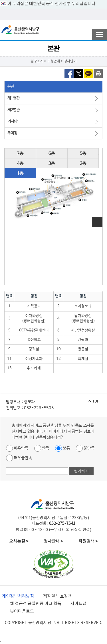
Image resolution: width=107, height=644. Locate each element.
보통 (63, 448)
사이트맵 (78, 604)
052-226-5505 (39, 408)
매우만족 (17, 448)
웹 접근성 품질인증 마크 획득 (36, 604)
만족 (42, 448)
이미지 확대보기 (97, 222)
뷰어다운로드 (22, 611)
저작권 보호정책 (57, 596)
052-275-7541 (62, 524)
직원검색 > (88, 541)
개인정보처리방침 (18, 596)
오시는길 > (19, 541)
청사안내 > (53, 541)
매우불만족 (19, 458)
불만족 (85, 448)
